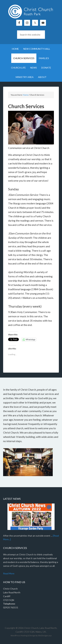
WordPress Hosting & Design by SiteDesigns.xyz (31, 635)
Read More (9, 573)
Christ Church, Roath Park (31, 12)
